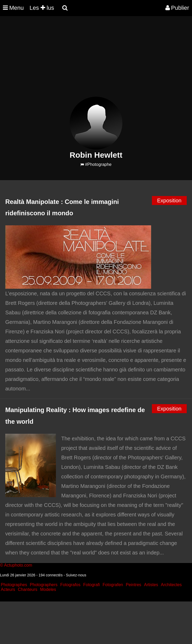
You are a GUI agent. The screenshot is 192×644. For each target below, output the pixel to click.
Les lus (42, 8)
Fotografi (91, 585)
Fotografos (70, 585)
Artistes (151, 585)
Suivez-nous (76, 575)
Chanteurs (28, 589)
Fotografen (113, 585)
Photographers (44, 585)
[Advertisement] (96, 60)
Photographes (14, 585)
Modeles (48, 589)
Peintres (134, 585)
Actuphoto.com (18, 565)
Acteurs (8, 589)
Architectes (171, 585)
